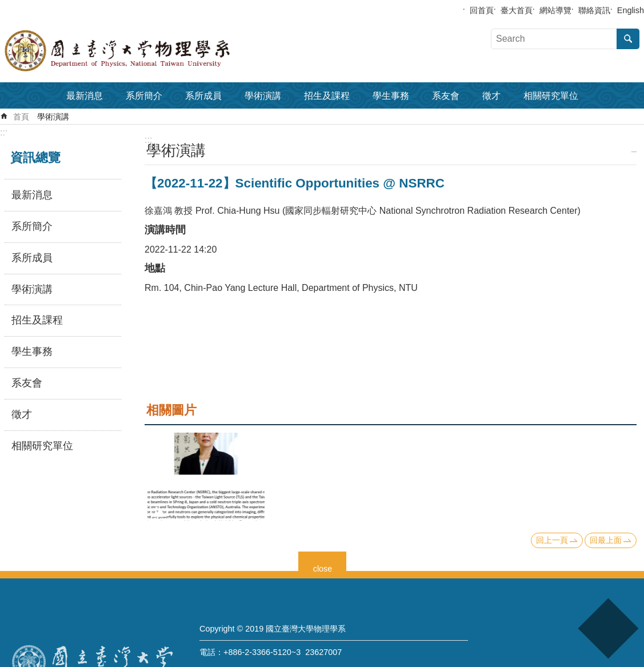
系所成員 (203, 96)
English (631, 10)
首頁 (21, 117)
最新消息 (85, 96)
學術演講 (263, 96)
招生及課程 (327, 96)
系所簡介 (144, 96)
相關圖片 (171, 410)
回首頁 (482, 10)
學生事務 (391, 96)
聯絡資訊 (594, 10)
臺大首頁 (517, 10)
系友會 (446, 96)
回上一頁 (552, 540)
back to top (608, 628)
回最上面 (606, 540)
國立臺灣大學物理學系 (143, 51)
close (323, 567)
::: (4, 132)
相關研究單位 (551, 96)
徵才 (491, 96)
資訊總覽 (35, 157)
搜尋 (628, 39)
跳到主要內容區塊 (6, 6)
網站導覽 (555, 10)
